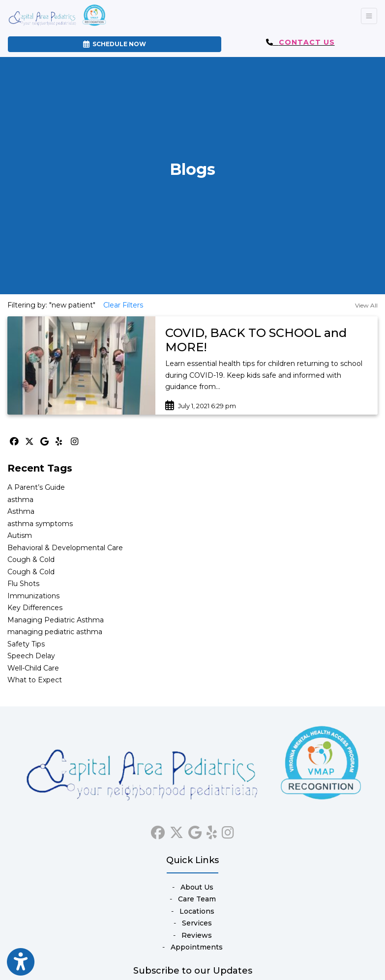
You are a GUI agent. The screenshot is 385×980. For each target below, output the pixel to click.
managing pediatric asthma (55, 632)
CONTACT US (307, 42)
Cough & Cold (31, 560)
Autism (20, 535)
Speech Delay (31, 656)
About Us (197, 887)
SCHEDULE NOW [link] (115, 44)
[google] (195, 831)
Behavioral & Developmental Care (65, 548)
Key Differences (35, 608)
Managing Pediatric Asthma (56, 620)
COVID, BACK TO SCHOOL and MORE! (256, 340)
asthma (20, 500)
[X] (30, 442)
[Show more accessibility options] (21, 962)
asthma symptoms (40, 524)
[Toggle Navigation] (369, 16)
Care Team (197, 899)
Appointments (197, 947)
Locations (197, 911)
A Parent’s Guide (36, 487)
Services (197, 923)
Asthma (21, 511)
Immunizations (33, 596)
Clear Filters (123, 305)
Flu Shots (23, 584)
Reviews (197, 935)
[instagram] (228, 831)
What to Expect (35, 680)
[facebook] (158, 831)
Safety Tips (26, 644)
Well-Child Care (33, 668)
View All (366, 305)
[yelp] (212, 831)
